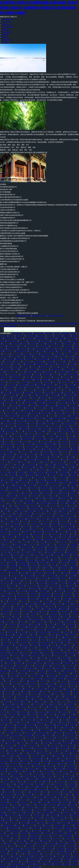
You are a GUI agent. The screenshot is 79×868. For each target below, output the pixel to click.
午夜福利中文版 (46, 521)
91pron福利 (17, 398)
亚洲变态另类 (52, 637)
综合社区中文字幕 (6, 478)
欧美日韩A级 (57, 643)
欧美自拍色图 (60, 766)
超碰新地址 (33, 712)
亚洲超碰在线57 (13, 743)
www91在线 (30, 472)
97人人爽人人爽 (11, 413)
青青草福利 (25, 488)
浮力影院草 (42, 542)
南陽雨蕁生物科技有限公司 (9, 274)
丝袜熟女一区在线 (57, 488)
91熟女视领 (13, 779)
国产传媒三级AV (49, 514)
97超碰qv (25, 344)
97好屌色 (12, 421)
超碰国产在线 (20, 390)
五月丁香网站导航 (31, 717)
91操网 (53, 413)
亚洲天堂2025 (10, 689)
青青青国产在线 (23, 483)
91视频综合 (74, 470)
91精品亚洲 (16, 856)
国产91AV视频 (55, 534)
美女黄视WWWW (53, 400)
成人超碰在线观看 (72, 374)
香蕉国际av (29, 846)
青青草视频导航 (10, 537)
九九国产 (20, 431)
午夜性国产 (67, 694)
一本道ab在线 (44, 746)
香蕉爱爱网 (50, 444)
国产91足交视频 (12, 349)
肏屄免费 (66, 643)
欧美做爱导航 (51, 480)
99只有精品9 (66, 730)
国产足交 (64, 387)
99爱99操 (25, 429)
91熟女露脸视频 (5, 452)
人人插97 (70, 356)
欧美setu (72, 521)
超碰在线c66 (29, 771)
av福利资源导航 (56, 861)
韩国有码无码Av (20, 668)
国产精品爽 (57, 720)
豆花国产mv (22, 591)
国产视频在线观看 (59, 818)
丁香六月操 (59, 810)
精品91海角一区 (46, 650)
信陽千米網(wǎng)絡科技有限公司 (12, 215)
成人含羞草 (75, 864)
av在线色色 (37, 699)
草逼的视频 (56, 493)
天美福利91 (55, 619)
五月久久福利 (64, 702)
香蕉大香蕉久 (19, 807)
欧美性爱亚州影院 (29, 630)
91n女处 (62, 395)
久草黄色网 (67, 336)
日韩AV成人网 (17, 333)
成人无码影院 (55, 431)
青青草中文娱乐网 (53, 658)
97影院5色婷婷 (68, 411)
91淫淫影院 (14, 552)
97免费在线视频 (13, 624)
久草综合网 (16, 583)
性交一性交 (66, 861)
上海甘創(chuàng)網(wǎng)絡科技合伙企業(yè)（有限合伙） (21, 231)
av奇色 (42, 568)
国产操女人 (4, 867)
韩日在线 (17, 645)
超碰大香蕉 (57, 663)
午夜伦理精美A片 (50, 576)
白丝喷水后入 (43, 681)
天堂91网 (54, 565)
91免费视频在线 (16, 702)
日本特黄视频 (21, 421)
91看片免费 (55, 704)
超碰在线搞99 (53, 758)
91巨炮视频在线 (70, 766)
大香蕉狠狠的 (57, 392)
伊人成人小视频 (57, 508)
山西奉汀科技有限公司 (8, 210)
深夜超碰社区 (22, 632)
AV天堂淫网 (47, 537)
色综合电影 (33, 416)
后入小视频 (11, 465)
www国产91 (51, 624)
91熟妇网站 (38, 539)
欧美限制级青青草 (16, 810)
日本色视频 (34, 568)
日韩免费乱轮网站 (70, 354)
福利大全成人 (72, 774)
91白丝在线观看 (5, 655)
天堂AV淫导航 (44, 861)
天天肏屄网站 (45, 836)
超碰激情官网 (60, 679)
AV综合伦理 (60, 591)
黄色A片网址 (37, 679)
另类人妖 (3, 632)
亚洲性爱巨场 (69, 715)
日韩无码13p (31, 560)
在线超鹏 (37, 380)
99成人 (47, 431)
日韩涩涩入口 (5, 576)
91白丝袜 (51, 511)
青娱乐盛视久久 (54, 563)
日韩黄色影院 (74, 380)
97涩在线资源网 (68, 527)
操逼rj (46, 815)
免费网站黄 (56, 498)
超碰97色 (52, 434)
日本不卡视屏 (13, 650)
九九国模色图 (20, 746)
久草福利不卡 (64, 521)
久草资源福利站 (57, 622)
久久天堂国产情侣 (56, 398)
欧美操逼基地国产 (19, 459)
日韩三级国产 (58, 423)
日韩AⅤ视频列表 (38, 362)
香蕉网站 (41, 423)
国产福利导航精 (19, 485)
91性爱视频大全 (5, 805)
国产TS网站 (35, 367)
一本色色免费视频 (36, 676)
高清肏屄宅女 (21, 578)
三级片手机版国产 (36, 756)
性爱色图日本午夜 (13, 374)
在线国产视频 (65, 640)
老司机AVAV (8, 694)
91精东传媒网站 (66, 498)
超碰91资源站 (65, 426)
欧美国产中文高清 (55, 795)
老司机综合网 (20, 387)
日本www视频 (12, 490)
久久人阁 (20, 854)
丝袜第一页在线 (46, 838)
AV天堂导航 (63, 503)
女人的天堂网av (63, 364)
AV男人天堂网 (46, 859)
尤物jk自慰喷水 (60, 552)
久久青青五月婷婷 (51, 436)
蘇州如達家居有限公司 (8, 194)
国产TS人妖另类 (28, 720)
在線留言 (5, 42)
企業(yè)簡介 (7, 22)
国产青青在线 (35, 496)
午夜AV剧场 (28, 795)
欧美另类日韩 (34, 488)
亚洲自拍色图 (18, 606)
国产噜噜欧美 (33, 614)
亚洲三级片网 (25, 588)
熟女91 (31, 349)
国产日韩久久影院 (61, 774)
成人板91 (72, 364)
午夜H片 (10, 434)
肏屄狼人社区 (32, 557)
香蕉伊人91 (15, 684)
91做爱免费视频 (40, 338)
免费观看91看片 (37, 534)
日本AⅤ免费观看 (39, 501)
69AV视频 (66, 475)
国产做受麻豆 (51, 583)
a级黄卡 (34, 606)
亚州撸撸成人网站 (13, 815)
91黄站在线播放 (40, 550)
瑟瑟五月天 (17, 439)
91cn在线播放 (53, 612)
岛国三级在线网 (67, 663)
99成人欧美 (28, 689)
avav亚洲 (50, 627)
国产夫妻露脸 (36, 493)
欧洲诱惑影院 (10, 387)
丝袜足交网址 (41, 627)
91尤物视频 (75, 447)
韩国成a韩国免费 (71, 418)
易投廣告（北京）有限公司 (9, 298)
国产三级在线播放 (41, 511)
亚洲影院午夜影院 (45, 722)
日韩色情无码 (35, 650)
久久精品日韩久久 (18, 738)
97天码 (48, 622)
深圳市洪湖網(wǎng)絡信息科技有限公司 (14, 228)
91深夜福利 (63, 367)
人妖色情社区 (74, 630)
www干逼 (24, 861)
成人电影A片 (31, 627)
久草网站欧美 (12, 385)
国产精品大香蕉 (5, 377)
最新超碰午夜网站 (30, 465)
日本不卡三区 (26, 653)
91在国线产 (48, 560)
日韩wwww (67, 632)
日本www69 (32, 743)
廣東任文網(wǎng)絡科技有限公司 (12, 256)
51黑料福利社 (28, 810)
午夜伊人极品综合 (31, 400)
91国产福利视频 (70, 769)
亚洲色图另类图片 (54, 483)
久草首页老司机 (14, 470)
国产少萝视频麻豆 (42, 359)
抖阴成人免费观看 (43, 779)
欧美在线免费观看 (41, 733)
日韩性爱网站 (43, 717)
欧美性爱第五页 (53, 557)
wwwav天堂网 (56, 841)
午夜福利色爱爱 (33, 661)
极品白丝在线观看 (10, 431)
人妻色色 (3, 725)
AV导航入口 (34, 686)
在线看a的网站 (34, 764)
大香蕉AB (18, 501)
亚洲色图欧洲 (72, 725)
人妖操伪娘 (35, 398)
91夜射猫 (40, 560)
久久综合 (41, 498)
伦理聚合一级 (29, 449)
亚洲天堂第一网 (33, 861)
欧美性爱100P (47, 462)
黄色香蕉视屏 (7, 856)
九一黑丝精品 (59, 689)
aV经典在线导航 (50, 372)
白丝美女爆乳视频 (13, 524)
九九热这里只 (61, 385)
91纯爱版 (22, 346)
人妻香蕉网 (33, 599)
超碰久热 (3, 823)
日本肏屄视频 (42, 606)
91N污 (30, 537)
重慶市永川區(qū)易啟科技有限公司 (12, 259)
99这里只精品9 (31, 578)
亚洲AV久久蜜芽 (6, 583)
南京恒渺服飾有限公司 (8, 277)
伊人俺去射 (21, 372)
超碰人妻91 (15, 405)
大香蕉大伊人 (51, 715)
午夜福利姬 (71, 576)
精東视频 (71, 503)
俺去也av (38, 720)
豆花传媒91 (68, 856)
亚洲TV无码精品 (50, 390)
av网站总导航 (28, 444)
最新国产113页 (33, 684)
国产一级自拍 (71, 782)
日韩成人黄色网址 (52, 805)
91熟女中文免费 (13, 346)
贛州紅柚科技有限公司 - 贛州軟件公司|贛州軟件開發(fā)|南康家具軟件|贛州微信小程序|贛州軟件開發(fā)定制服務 (39, 205)
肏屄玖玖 (10, 807)
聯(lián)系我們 (7, 40)
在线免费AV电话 (6, 776)
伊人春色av (32, 457)
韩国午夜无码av (21, 697)
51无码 (22, 364)
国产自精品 (11, 769)
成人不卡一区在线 (60, 655)
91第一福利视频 (24, 624)
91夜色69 (28, 377)
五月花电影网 (69, 668)
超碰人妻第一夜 (26, 818)
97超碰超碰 (16, 480)
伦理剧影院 (30, 511)
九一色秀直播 (25, 568)
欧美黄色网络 (24, 405)
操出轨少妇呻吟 (34, 506)
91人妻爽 (48, 498)
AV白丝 (10, 717)
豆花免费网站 (31, 459)
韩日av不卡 (40, 418)
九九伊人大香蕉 (9, 697)
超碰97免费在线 (41, 472)
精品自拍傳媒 (45, 645)
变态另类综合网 (21, 560)
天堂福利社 (74, 712)
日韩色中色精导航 (32, 746)
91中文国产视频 (37, 774)
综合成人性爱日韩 (59, 784)
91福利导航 (51, 728)
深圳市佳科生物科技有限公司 (10, 272)
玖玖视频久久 (9, 514)
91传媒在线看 (22, 475)
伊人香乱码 (60, 715)
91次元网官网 (59, 668)
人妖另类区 (67, 555)
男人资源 (3, 390)
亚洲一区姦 (68, 810)
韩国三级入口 (16, 614)
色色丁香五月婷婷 (32, 586)
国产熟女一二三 (11, 372)
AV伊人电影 (44, 764)
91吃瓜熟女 (6, 702)
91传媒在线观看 (29, 550)
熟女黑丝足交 (63, 501)
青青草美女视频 (5, 547)
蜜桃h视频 (46, 761)
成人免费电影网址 (39, 547)
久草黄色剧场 (24, 382)
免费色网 (33, 820)
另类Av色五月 (16, 681)
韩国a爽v (49, 408)
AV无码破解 (54, 380)
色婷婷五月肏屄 (45, 730)
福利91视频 (66, 753)
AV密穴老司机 (66, 691)
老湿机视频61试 (48, 774)
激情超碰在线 (7, 369)
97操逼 (8, 681)
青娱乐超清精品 (42, 591)
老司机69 (20, 771)
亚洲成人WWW (14, 800)
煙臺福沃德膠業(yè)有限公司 (10, 213)
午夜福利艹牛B (62, 787)
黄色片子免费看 (64, 519)
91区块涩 (16, 400)
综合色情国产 (45, 429)
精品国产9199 (27, 761)
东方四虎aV (40, 604)
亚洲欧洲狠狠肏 (61, 725)
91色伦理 (48, 702)
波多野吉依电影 (30, 403)
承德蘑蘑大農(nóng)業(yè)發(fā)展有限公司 (15, 238)
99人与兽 (55, 367)
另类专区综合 (58, 694)
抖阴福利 (63, 764)
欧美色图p (20, 689)
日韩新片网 (46, 619)
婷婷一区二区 (15, 588)
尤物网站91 (31, 604)
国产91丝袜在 (61, 356)
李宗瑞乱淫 (6, 643)
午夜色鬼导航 (47, 833)
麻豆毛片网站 (43, 483)
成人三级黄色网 (39, 439)
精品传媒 (38, 467)
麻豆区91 (64, 586)
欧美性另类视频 (44, 503)
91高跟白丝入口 (14, 836)
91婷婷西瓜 (23, 787)
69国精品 (73, 805)
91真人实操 (75, 802)
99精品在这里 (72, 758)
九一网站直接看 (72, 581)
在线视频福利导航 (23, 413)
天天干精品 (12, 854)
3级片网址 (51, 465)
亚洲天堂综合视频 (6, 550)
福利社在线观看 (47, 800)
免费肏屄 (14, 643)
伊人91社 (12, 503)
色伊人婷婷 (19, 465)
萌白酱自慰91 (44, 686)
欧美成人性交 (20, 336)
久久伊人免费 (65, 529)
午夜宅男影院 (9, 485)
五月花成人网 (17, 555)
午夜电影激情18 (34, 429)
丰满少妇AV (56, 601)
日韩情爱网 (39, 776)
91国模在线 (56, 568)
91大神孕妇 (66, 859)
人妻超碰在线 (10, 728)
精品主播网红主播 (62, 514)
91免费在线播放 (31, 336)
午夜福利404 (43, 519)
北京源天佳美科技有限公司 (9, 251)
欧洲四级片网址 (13, 828)
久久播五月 (4, 568)
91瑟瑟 (2, 709)
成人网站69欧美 (53, 823)
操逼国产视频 (30, 364)
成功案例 (5, 30)
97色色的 (26, 395)
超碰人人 (23, 661)
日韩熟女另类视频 (28, 776)
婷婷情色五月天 (42, 434)
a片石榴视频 (21, 648)
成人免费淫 (41, 715)
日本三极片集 (50, 478)
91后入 (57, 444)
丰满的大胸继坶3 (61, 478)
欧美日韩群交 (34, 851)
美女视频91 (70, 385)
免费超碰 (16, 782)
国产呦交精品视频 (16, 864)
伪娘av (48, 588)
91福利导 (23, 369)
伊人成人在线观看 (35, 524)
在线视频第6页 (47, 454)
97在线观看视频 (36, 758)
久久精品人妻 (37, 537)
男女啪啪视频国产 (65, 854)
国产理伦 (12, 336)
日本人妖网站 (16, 818)
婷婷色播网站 (43, 387)
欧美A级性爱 (54, 578)
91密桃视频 (19, 663)
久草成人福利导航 (35, 800)
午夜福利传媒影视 (6, 637)
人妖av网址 (58, 573)
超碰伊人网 (43, 671)
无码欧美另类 (68, 369)
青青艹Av (3, 382)
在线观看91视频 (53, 421)
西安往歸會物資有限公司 (8, 295)
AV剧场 (30, 699)
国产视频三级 (7, 429)
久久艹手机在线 (55, 831)
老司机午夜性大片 (28, 797)
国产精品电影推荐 (69, 423)
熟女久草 (48, 439)
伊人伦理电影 (40, 738)
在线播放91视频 (12, 707)
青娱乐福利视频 (26, 470)
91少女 (33, 581)
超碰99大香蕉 (43, 599)
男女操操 (51, 599)
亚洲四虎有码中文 (17, 392)
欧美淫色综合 (51, 769)
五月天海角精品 (63, 748)
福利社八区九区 (51, 709)
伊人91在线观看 (60, 849)
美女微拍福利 (47, 452)
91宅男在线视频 (60, 807)
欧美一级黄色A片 (66, 382)
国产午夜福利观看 (36, 655)
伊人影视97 (14, 356)
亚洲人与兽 (75, 617)
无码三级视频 (5, 573)
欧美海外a (35, 658)
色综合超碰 (33, 344)
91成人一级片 (23, 349)
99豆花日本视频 (66, 743)
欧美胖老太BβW (14, 568)
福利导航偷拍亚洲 (27, 436)
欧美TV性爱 (35, 354)
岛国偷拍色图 (32, 475)
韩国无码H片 (49, 735)
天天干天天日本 (21, 666)
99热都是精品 (35, 836)
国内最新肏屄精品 (70, 671)
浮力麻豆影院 (7, 555)
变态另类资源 (37, 856)
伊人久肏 (16, 622)
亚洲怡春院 (44, 802)
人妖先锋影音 (62, 532)
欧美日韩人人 (27, 704)
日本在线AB (71, 843)
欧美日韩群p (8, 439)
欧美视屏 (33, 702)
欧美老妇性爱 (23, 779)
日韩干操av (55, 374)
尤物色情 (25, 681)
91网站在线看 (55, 609)
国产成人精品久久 (72, 807)
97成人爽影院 (16, 344)
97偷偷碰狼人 (27, 730)
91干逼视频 (66, 661)
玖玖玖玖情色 (64, 630)
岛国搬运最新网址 (46, 643)
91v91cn (14, 820)
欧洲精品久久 (41, 805)
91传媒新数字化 (19, 709)
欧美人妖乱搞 (31, 673)
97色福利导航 (42, 416)
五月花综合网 (41, 820)
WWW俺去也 (17, 679)
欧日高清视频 (17, 748)
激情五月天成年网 (70, 756)
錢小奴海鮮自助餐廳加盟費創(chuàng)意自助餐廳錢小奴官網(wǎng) (23, 202)
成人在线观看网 (26, 856)
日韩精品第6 (16, 367)
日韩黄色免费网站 (67, 588)
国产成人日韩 (66, 771)
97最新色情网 (64, 805)
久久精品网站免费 (62, 684)
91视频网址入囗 (66, 673)
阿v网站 (71, 457)
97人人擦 (52, 591)
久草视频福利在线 (58, 418)
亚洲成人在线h (62, 707)
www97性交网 (45, 441)
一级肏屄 (30, 622)
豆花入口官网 (64, 681)
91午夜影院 (40, 431)
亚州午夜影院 (42, 673)
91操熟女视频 (32, 787)
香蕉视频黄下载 (45, 488)
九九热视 (44, 707)
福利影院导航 (29, 380)
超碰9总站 (6, 516)
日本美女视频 (9, 740)
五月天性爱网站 (70, 733)
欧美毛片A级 (7, 480)
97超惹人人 (25, 441)
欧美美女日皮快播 (59, 462)
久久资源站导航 (5, 542)
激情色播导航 (17, 527)
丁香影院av (75, 570)
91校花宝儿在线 (27, 478)
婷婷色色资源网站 (56, 761)
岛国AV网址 (73, 563)
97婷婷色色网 (52, 364)
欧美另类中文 (5, 810)
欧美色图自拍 (17, 418)
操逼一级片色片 (56, 661)
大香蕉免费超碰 (5, 612)
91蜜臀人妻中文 (9, 351)
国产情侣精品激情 (54, 586)
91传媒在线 (66, 617)
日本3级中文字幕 (44, 527)
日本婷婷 (16, 364)
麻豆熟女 (59, 599)
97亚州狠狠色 (29, 738)
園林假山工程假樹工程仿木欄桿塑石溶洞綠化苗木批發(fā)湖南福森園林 (24, 236)
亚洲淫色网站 (52, 472)
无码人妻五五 (31, 648)
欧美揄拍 (26, 792)
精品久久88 (24, 542)
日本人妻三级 (40, 408)
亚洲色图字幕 (64, 823)
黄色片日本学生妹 (69, 516)
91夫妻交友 (48, 825)
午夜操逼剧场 (65, 614)
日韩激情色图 (68, 594)
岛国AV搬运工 (5, 619)
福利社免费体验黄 (9, 666)
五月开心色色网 (29, 663)
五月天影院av (9, 691)
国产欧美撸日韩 (12, 508)
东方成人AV (24, 524)
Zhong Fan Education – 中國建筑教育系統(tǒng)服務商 (19, 313)
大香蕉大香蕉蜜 (24, 619)
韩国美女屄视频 (9, 338)
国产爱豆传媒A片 (14, 601)
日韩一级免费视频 (23, 671)
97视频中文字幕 (24, 650)
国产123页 (44, 612)
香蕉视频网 (74, 573)
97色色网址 (46, 841)
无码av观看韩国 (27, 735)
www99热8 (39, 532)
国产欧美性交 (39, 576)
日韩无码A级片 (47, 653)
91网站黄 (75, 449)
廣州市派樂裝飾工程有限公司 (10, 254)
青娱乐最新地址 (24, 756)
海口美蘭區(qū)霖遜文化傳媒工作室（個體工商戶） (17, 282)
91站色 (53, 699)
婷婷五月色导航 (44, 661)
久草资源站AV (14, 673)
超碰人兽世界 (66, 534)
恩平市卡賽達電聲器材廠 (8, 249)
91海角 (62, 374)
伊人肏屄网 (27, 493)
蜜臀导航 (26, 691)
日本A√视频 (37, 841)
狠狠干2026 (10, 813)
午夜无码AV (14, 787)
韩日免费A (21, 408)
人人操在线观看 (71, 565)
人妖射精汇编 (62, 635)
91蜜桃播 (7, 506)
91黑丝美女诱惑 (31, 728)
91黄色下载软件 (56, 527)
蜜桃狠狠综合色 (50, 385)
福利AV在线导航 (51, 351)
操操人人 (73, 686)
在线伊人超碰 (54, 681)
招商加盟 (5, 35)
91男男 (45, 676)
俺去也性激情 (51, 547)
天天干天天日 (52, 751)
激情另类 (31, 573)
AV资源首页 (56, 588)
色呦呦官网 (72, 586)
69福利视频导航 (23, 867)
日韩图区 (72, 472)
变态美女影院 (35, 441)
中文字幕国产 (26, 774)
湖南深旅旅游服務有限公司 (9, 223)
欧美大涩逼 (50, 689)
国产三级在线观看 (12, 715)
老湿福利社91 (61, 550)
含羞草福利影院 (58, 825)
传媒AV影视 (52, 349)
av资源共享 (6, 344)
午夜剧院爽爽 (42, 405)
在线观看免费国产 (52, 630)
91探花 (71, 748)
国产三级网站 (9, 617)
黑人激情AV (24, 838)
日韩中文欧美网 (26, 452)
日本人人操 (26, 581)
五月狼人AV (64, 421)
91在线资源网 (34, 490)
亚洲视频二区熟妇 (66, 431)
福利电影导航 (30, 359)
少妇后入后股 (7, 861)
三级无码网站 (30, 485)
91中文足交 (39, 449)
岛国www (49, 663)
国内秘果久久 (40, 630)
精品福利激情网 (46, 367)
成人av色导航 (31, 454)
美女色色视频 (66, 831)
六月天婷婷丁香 (55, 691)
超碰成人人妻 (70, 689)
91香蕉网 (25, 457)
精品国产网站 (51, 344)
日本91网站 (65, 341)
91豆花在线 (17, 478)
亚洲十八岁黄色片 (35, 617)
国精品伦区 (74, 861)
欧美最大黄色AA (20, 789)
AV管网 (61, 789)
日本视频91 (74, 475)
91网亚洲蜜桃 (24, 851)
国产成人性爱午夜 (39, 689)
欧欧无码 (34, 527)
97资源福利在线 (56, 617)
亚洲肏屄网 (24, 805)
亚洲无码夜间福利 (65, 449)
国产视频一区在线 (68, 746)
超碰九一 (13, 511)
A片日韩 (35, 470)
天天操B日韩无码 (43, 632)
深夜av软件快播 (41, 364)
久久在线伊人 (20, 503)
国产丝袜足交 (41, 725)
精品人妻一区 (59, 735)
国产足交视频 (23, 552)
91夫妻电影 (49, 864)
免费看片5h (52, 707)
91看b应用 (66, 599)
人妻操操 (52, 545)
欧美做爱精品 (58, 354)
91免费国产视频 (34, 637)
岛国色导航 (64, 493)
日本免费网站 (49, 362)
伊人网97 (16, 838)
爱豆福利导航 (32, 769)
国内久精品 (58, 820)
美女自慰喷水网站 (15, 831)
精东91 (2, 467)
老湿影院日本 (38, 411)
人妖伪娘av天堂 (65, 557)
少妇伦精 (63, 581)
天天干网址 (6, 614)
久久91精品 (62, 758)
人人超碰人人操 (34, 867)
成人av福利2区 (44, 565)
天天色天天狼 (30, 709)
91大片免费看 (5, 552)
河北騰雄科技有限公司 (8, 218)
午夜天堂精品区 (61, 480)
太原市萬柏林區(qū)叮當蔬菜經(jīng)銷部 (14, 200)
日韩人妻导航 (26, 635)
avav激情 (50, 820)
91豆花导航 (13, 640)
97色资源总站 (23, 712)
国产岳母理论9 (38, 735)
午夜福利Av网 (52, 405)
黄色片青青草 (23, 508)
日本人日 (59, 390)
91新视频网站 (65, 470)
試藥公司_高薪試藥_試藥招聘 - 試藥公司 (14, 267)
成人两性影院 (57, 596)
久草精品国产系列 (23, 496)
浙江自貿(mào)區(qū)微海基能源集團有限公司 (16, 220)
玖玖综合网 (40, 372)
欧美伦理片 (4, 753)
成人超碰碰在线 (70, 624)
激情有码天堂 (30, 372)
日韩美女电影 (15, 573)
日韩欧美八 (41, 807)
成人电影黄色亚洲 (30, 447)
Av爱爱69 (27, 606)
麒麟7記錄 (3, 264)
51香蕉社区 (41, 344)
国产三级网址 (37, 818)
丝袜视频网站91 (69, 761)
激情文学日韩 (69, 776)
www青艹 (16, 861)
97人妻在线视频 (67, 349)
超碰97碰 (7, 820)
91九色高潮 (16, 441)
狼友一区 (3, 374)
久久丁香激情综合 (68, 841)
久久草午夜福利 (31, 498)
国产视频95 (51, 606)
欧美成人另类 (37, 704)
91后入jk (43, 624)
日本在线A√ (33, 483)
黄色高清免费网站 (34, 859)
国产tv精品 (18, 362)
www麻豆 (66, 390)
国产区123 (50, 336)
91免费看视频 (33, 722)
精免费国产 (29, 356)
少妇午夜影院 (63, 506)
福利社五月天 (65, 712)
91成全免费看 (42, 447)
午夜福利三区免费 (16, 493)
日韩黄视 (26, 686)
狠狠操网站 (28, 392)
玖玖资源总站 (12, 632)
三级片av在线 (19, 539)
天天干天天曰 (65, 447)
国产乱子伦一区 (52, 542)
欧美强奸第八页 (42, 789)
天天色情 (53, 635)
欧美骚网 (18, 514)
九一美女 (34, 583)
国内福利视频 (24, 833)
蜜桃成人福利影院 (50, 356)
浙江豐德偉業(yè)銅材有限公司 (11, 303)
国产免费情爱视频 (9, 825)
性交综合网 (70, 764)
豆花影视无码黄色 (56, 632)
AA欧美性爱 (59, 467)
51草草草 (23, 622)
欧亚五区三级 (10, 560)
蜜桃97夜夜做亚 (55, 686)
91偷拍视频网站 (54, 802)
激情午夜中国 (68, 346)
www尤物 (13, 846)
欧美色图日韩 (58, 594)
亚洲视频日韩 (46, 374)
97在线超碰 (65, 560)
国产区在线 (61, 645)
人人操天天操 (32, 632)
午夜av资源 (33, 542)
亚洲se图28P (56, 490)
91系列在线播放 (39, 766)
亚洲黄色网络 (45, 413)
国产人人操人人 (13, 382)
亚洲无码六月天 (61, 434)
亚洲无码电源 (72, 372)
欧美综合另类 (70, 591)
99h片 (59, 349)
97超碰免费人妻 (62, 547)
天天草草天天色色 (43, 635)
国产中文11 (45, 691)
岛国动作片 (9, 539)
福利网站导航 (74, 722)
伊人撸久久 (70, 645)
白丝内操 (73, 560)
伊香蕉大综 (33, 715)
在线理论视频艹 (69, 344)
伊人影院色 (68, 740)
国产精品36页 (20, 498)
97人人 (2, 715)
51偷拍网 (41, 351)
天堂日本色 (9, 467)
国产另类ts (72, 720)
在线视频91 (26, 354)
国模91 (67, 362)
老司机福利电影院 (24, 570)
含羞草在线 (24, 637)
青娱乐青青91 (36, 653)
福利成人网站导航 (55, 359)
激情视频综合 (56, 730)
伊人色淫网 (64, 563)
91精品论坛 (63, 800)
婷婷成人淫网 (62, 576)
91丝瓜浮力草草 (43, 578)
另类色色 (70, 403)
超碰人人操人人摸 (25, 802)
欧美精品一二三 (37, 529)
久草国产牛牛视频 (47, 516)
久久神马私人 (48, 655)
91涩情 (22, 400)
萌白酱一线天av (18, 717)
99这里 (22, 356)
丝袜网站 (6, 676)
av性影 (24, 831)
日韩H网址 (13, 408)
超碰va (70, 795)
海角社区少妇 (61, 583)
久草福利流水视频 (49, 539)
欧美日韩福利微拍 (68, 490)
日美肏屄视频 (72, 459)
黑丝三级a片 (23, 594)
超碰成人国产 (59, 362)
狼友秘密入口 (27, 784)
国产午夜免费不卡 (22, 423)
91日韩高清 (43, 586)
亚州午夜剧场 (10, 359)
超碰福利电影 (70, 395)
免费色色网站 (17, 581)
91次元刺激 (8, 748)
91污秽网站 (12, 496)
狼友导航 (59, 344)
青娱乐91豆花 (50, 797)
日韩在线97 (60, 733)
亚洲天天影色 (35, 413)
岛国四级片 (24, 800)
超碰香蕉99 (58, 336)
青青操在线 (54, 449)
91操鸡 (36, 813)
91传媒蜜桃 (55, 441)
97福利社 (23, 673)
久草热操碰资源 (42, 648)
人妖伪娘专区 (36, 828)
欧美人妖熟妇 (19, 813)
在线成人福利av (41, 751)
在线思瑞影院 (72, 635)
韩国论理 (66, 573)
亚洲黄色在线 (71, 849)
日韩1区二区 (57, 377)
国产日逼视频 (42, 395)
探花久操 (37, 771)
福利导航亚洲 (7, 661)
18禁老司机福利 (8, 447)
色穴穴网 (45, 792)
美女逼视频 (40, 385)
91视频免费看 (70, 704)
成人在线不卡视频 (6, 557)
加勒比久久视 (31, 434)
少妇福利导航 (73, 547)
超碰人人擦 (18, 691)
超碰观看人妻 (20, 359)
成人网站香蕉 (39, 436)
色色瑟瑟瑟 (36, 516)
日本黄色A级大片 (12, 341)
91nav (73, 534)
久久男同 (15, 722)
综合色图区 (19, 825)
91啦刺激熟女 (49, 604)
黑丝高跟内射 (65, 802)
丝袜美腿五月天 (69, 637)
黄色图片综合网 (54, 712)
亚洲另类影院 (49, 570)
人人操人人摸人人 (46, 851)
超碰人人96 (36, 612)
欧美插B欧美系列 (32, 503)
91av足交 (75, 555)
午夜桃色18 (12, 586)
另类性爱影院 (57, 555)
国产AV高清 (63, 457)
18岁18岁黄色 (42, 465)
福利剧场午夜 (47, 529)
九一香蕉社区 (16, 612)
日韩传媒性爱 (44, 697)
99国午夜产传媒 (33, 341)
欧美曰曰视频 (51, 338)
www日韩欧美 (47, 720)
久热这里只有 (26, 529)
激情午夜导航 (21, 725)
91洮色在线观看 (21, 843)
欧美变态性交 (25, 758)
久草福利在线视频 (22, 426)
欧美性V (16, 694)
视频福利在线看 (19, 545)
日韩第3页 (72, 501)
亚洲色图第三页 (38, 392)
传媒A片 (43, 637)
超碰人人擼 (64, 722)
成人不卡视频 (48, 411)
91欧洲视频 (40, 782)
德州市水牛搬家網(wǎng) (9, 225)
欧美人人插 (4, 449)
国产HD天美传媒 (11, 591)
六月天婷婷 (52, 787)
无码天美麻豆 (55, 429)
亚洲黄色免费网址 (14, 488)
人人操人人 (65, 454)
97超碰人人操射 (32, 519)
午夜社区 (48, 568)
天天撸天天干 (56, 341)
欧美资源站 (8, 398)
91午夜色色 (8, 441)
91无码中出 (8, 679)
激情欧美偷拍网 (39, 333)
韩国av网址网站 (35, 854)
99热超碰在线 (30, 782)
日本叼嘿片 (44, 640)
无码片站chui (5, 864)
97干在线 (72, 506)
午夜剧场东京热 (69, 697)
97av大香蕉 (59, 604)
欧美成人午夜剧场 (20, 434)
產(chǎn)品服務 (7, 27)
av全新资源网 (14, 462)
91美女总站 (13, 676)
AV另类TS (56, 382)
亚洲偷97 (3, 483)
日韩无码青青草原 (29, 418)
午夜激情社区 (25, 836)
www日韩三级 (47, 377)
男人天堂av (11, 426)
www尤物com (29, 338)
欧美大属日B (8, 444)
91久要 (39, 454)
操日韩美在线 (58, 411)
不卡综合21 (56, 560)
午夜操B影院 (35, 624)
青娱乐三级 (12, 648)
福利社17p (18, 797)
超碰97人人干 (7, 418)
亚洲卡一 (29, 740)
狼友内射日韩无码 (68, 813)
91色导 (68, 818)
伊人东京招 (37, 795)
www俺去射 (4, 851)
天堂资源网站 (58, 828)
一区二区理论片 (35, 707)
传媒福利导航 (7, 609)
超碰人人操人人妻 (22, 596)
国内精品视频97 (66, 568)
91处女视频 (6, 720)
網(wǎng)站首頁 (8, 19)
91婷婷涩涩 (73, 539)
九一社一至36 (25, 583)
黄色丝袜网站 (47, 382)
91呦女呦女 (6, 392)
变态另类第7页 (29, 733)
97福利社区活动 (54, 470)
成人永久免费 (61, 782)
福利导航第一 (37, 377)
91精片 (5, 601)
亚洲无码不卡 (72, 480)
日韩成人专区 (27, 362)
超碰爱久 (26, 702)
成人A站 (41, 570)
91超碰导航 (56, 722)
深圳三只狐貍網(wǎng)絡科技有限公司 (13, 308)
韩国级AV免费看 (36, 792)
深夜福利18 (14, 619)
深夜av (73, 661)
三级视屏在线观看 (26, 547)
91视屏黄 (16, 833)
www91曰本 (4, 846)
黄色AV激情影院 (64, 717)
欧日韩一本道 (65, 452)
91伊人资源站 (18, 550)
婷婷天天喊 (23, 743)
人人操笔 (20, 403)
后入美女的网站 (66, 429)
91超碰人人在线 (57, 838)
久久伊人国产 (40, 709)
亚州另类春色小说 (53, 673)
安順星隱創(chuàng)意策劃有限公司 (12, 311)
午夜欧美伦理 (42, 421)
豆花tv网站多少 (19, 740)
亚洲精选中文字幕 (41, 349)
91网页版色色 (31, 591)
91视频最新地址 (73, 387)
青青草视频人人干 (18, 377)
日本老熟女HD (35, 521)
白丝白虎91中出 (31, 421)
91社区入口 (23, 341)
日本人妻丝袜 (20, 728)
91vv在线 (32, 805)
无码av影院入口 (68, 596)
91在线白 (6, 511)
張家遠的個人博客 (6, 189)
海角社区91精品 (54, 648)
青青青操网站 (37, 784)
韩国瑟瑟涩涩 (51, 550)
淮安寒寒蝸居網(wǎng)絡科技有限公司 (13, 241)
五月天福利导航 (66, 779)
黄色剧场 (9, 400)
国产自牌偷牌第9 (40, 444)
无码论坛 (71, 800)
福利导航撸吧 (54, 764)
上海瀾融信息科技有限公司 (9, 246)
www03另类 (30, 390)
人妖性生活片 (27, 679)
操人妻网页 (46, 524)
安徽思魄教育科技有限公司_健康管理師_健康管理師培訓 (19, 292)
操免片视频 (4, 565)
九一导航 (64, 720)
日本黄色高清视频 (9, 423)
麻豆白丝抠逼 (50, 810)
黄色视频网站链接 (22, 599)
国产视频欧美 (31, 668)
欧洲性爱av (66, 792)
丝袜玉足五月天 (49, 776)
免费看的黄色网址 (36, 833)
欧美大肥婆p (25, 480)
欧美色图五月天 (43, 457)
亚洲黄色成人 (37, 555)
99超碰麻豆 (21, 472)
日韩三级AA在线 (49, 856)
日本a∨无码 (32, 779)
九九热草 (6, 774)
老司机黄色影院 (63, 472)
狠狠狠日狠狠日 (45, 490)
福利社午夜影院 (53, 395)
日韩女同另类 (46, 493)
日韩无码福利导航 (17, 380)
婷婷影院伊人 (53, 506)
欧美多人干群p (61, 738)
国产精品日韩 (68, 392)
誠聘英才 (5, 37)
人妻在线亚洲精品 (35, 508)
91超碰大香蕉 (16, 761)
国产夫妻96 (11, 725)
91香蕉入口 (19, 338)
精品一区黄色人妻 (48, 467)
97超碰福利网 (42, 557)
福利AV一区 (49, 807)
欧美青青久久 (60, 797)
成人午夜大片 (9, 545)
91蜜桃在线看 (17, 849)
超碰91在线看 (72, 676)
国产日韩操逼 (41, 581)
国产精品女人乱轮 (70, 735)
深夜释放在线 (31, 725)
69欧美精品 (49, 333)
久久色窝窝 (53, 697)
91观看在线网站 (27, 439)
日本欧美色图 (10, 730)
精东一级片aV (27, 748)
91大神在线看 (12, 519)
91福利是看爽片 (36, 619)
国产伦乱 (6, 779)
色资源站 (13, 472)
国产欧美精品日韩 (9, 795)
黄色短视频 (55, 743)
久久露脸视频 (35, 588)
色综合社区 (6, 684)
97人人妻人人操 (54, 640)
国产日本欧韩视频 (11, 859)
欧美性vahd (18, 792)
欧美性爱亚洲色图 (22, 351)
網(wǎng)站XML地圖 (23, 316)
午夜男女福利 (18, 444)
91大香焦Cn (8, 606)
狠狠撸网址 (61, 338)
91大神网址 (49, 573)
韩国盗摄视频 (42, 787)
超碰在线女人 (66, 511)
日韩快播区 (57, 454)
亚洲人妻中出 (7, 838)
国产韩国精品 (7, 782)
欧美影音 (60, 637)
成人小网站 (40, 825)
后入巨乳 (65, 650)
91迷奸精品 (42, 583)
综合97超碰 (8, 622)
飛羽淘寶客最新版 (6, 243)
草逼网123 (37, 374)
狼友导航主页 (54, 457)
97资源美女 (18, 467)
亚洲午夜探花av (39, 478)
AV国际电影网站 (23, 565)
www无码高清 (42, 712)
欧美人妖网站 (62, 676)
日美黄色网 (51, 671)
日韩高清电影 (74, 493)
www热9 (14, 841)
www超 (60, 697)
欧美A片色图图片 (44, 346)
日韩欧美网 (48, 392)
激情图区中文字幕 (55, 475)
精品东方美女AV (23, 490)
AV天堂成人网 (20, 454)
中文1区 (74, 333)
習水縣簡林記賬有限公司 (8, 187)
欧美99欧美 (4, 408)
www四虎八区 (34, 596)
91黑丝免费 (21, 586)
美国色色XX (41, 336)
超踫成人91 (41, 702)
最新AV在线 (46, 699)
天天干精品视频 (65, 524)
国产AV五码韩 (56, 836)
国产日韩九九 (28, 333)
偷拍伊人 (30, 666)
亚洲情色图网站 (34, 838)
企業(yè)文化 (7, 24)
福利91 (18, 529)
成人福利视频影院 (45, 813)
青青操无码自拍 (63, 496)
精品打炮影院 (58, 864)
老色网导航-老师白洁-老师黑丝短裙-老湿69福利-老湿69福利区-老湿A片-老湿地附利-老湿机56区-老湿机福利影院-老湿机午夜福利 (39, 8)
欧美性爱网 (32, 385)
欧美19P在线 (4, 462)
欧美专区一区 (19, 447)
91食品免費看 (10, 578)
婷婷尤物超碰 (12, 475)
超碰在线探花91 (33, 697)
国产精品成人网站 (62, 539)
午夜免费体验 (64, 658)
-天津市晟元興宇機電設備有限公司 (12, 300)
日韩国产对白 (57, 813)
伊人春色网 (12, 867)
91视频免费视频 (15, 774)
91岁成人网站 (46, 854)
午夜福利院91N (51, 748)
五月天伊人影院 (29, 431)
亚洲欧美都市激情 (59, 408)
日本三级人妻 (42, 728)
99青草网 (56, 529)
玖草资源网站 (37, 761)
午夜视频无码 (74, 545)
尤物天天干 (24, 601)
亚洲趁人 (9, 833)
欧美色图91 (35, 640)
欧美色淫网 (9, 709)
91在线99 (17, 635)
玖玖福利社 (24, 823)
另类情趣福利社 (22, 563)
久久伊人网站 (7, 364)
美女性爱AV (71, 532)
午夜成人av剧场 (26, 516)
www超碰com (41, 843)
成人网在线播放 (43, 475)
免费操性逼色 (71, 833)
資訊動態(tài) (7, 32)
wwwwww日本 (62, 699)
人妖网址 (33, 405)
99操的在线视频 (69, 828)
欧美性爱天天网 (15, 653)
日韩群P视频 (8, 704)
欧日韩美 (56, 702)
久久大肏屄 (11, 529)
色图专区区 (45, 380)
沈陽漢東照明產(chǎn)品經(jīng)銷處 (13, 233)
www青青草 (50, 725)
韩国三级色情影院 (54, 447)
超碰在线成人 (62, 709)
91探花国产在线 (29, 751)
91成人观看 (60, 413)
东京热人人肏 (69, 413)
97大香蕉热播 (9, 411)
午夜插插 (55, 521)
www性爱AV (24, 462)
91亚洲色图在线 (28, 849)
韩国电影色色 (43, 470)
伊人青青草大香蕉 (59, 851)
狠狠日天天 (58, 516)
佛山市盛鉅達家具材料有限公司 (11, 197)
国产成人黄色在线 (49, 679)
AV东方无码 (14, 594)
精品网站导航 (43, 563)
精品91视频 (35, 645)
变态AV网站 (59, 856)
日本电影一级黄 (63, 405)
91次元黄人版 (69, 467)
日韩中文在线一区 (55, 792)
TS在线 (53, 782)
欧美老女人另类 (23, 676)
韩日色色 (43, 658)
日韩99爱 (24, 617)
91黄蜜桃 (67, 864)
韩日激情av (26, 527)
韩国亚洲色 (71, 583)
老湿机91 (25, 753)
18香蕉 (57, 570)
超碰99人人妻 (73, 707)
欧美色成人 (70, 655)
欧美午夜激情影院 (50, 532)
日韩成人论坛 (27, 555)
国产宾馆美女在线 (54, 426)
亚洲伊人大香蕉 (70, 666)
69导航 (47, 782)
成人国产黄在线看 (63, 416)
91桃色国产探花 (56, 753)
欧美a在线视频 (40, 573)
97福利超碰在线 (28, 576)
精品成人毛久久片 (32, 545)
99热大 (15, 756)
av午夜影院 (4, 421)
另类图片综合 (26, 612)
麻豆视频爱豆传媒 (25, 658)
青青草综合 (15, 805)
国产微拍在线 (68, 398)
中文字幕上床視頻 (12, 604)
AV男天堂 (23, 573)
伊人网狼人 (34, 671)
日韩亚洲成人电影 (24, 640)
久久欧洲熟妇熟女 (26, 374)
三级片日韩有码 (17, 655)
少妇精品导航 (59, 756)
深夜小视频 (61, 565)
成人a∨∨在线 (9, 501)
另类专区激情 (49, 846)
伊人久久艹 (52, 416)
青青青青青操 (15, 534)
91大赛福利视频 (62, 372)
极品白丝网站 (34, 565)
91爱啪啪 (10, 635)
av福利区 (12, 599)
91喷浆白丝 (43, 823)
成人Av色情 (64, 619)
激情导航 (36, 730)
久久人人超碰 (70, 462)
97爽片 (24, 557)
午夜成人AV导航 (11, 395)
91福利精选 (68, 488)
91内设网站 (56, 452)
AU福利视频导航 (69, 622)
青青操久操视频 (27, 514)
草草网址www (65, 570)
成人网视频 (52, 676)
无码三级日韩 (7, 527)
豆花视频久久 (71, 738)
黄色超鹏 (47, 534)
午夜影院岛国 (63, 380)
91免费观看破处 (27, 501)
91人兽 (56, 800)
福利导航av (24, 684)
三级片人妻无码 (49, 668)
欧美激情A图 (33, 563)
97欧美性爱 (8, 459)
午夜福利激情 (13, 802)
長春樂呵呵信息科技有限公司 (10, 261)
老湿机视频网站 (11, 570)
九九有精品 (51, 684)
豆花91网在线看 (39, 622)
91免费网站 (16, 429)
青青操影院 (74, 529)
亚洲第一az (65, 686)
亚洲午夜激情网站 (15, 753)
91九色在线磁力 (31, 346)
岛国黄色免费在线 (9, 498)
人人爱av (7, 841)
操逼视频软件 (10, 454)
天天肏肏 (55, 854)
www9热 (3, 707)
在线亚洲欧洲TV (44, 753)
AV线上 (30, 831)
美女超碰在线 (51, 843)
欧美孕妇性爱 (23, 715)
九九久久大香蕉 (16, 720)
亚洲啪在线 (15, 452)
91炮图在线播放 (73, 751)
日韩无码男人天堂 (55, 459)
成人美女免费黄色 (35, 382)
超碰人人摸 (9, 668)
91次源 (20, 395)
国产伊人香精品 (41, 485)
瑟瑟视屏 (19, 730)
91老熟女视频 (13, 449)
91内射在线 (47, 704)
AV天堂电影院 (71, 784)
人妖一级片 (6, 354)
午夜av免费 (6, 436)
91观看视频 (11, 390)
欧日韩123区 (21, 519)
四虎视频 (16, 369)
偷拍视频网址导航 (46, 596)
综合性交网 (43, 684)
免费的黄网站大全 (59, 653)
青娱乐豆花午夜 (18, 733)
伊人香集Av (8, 733)
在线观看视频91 (26, 534)
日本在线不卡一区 (64, 542)
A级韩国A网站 (22, 385)
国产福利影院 (53, 519)
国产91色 (57, 333)
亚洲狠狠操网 (9, 789)
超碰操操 (26, 655)
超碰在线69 (8, 756)
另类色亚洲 (54, 503)
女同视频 (64, 439)
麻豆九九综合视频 (13, 764)
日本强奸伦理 (50, 766)
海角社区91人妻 (72, 550)
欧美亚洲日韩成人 (57, 666)
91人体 (65, 459)
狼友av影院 (70, 851)
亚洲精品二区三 (67, 359)
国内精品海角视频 (46, 354)
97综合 (45, 758)
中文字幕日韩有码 (10, 630)
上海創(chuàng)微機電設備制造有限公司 (14, 305)
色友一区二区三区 (12, 627)
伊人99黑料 (72, 787)
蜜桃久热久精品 (29, 825)
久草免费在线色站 (55, 746)
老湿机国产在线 (64, 578)
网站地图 (13, 326)
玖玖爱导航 (59, 776)
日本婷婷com (43, 614)
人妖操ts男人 (39, 849)
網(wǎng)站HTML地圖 (55, 316)
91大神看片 (19, 795)
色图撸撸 (47, 666)
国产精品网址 (26, 645)
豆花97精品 (68, 604)
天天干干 (7, 405)
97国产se (17, 457)
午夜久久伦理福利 (62, 545)
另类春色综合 (57, 650)
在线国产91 (56, 537)
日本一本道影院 (23, 643)
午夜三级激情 (26, 398)
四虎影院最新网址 (56, 369)
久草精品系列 (40, 797)
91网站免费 (48, 423)
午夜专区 (45, 795)
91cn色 (75, 820)
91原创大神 (39, 390)
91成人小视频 (35, 694)
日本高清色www (35, 462)
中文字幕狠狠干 (25, 828)
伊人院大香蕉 (9, 457)
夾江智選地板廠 (5, 192)
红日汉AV (59, 671)
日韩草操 (33, 395)
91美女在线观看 (29, 532)
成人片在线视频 (71, 338)
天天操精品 (18, 411)
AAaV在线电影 (72, 465)
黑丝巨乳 (29, 841)
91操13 (13, 506)
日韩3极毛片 (37, 740)
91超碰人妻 (41, 480)
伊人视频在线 (34, 643)
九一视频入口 (16, 436)
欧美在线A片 (69, 825)
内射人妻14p (65, 444)
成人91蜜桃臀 (70, 679)
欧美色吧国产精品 (46, 594)
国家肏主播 (64, 609)
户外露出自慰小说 (66, 648)
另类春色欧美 (55, 779)
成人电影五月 (74, 405)
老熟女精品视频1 (35, 601)
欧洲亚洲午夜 (24, 694)
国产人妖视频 (31, 789)
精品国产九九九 (44, 369)
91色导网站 (12, 563)
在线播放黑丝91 (12, 416)
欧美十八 (54, 496)
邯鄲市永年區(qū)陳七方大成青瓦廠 (12, 280)
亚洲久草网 (6, 380)
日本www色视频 (16, 576)
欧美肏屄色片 (40, 663)
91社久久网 (33, 426)
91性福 (43, 588)
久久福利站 (42, 400)
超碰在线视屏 (65, 333)
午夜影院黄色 (30, 408)
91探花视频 (55, 524)
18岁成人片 (36, 802)
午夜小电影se (64, 441)
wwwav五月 (33, 351)
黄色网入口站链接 (65, 612)
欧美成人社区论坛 (56, 346)
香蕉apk (72, 650)
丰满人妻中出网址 (60, 627)
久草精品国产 (26, 367)
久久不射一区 (62, 751)
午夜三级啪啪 (27, 411)
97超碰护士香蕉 (8, 645)
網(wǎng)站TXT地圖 (39, 316)
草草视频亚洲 (38, 356)
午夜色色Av (10, 663)
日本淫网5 (4, 488)
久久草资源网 (38, 609)
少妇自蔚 (6, 640)
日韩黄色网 (12, 565)
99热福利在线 (9, 797)
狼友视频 (16, 637)
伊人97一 (19, 751)
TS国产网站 (56, 439)
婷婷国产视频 (15, 516)
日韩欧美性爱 (7, 581)
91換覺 (2, 604)
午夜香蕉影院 (68, 728)
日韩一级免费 (65, 537)
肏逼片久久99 (48, 784)
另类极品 (48, 418)
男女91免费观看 (35, 691)
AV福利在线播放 (48, 740)
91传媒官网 (73, 485)
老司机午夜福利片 (9, 746)
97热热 (27, 854)
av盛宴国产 (64, 485)
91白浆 (39, 743)
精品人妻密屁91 (16, 354)
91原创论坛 (15, 542)
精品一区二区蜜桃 (63, 351)
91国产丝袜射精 (45, 341)
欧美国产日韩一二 (32, 387)
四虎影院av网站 (9, 596)
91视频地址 (16, 521)
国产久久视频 (45, 496)
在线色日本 (71, 627)
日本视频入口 (10, 699)
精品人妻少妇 (21, 511)
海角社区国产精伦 (39, 748)
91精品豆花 (57, 771)
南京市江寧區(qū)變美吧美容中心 (11, 287)
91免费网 (46, 449)
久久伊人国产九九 (53, 485)
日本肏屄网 (41, 769)
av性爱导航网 (53, 815)
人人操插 (33, 480)
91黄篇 (58, 511)
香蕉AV (21, 449)
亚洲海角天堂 (45, 398)
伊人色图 (53, 645)
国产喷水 (24, 614)
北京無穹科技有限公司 (8, 207)
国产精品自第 (9, 362)
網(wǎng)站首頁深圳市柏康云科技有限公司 (15, 290)
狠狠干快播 (29, 813)
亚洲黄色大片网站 (42, 459)
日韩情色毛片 (68, 838)
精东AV (43, 552)
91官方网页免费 (27, 609)
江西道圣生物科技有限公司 (9, 269)
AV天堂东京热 (50, 738)
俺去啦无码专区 (54, 387)
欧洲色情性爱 (33, 681)
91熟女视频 (70, 408)
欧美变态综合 (62, 436)
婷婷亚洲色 (17, 557)
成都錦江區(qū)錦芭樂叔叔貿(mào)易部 (13, 285)
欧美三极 (19, 784)
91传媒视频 (73, 609)
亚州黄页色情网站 (15, 735)
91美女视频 (50, 552)
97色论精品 (33, 423)
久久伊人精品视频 (66, 400)
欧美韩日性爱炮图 (52, 501)
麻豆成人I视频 (23, 416)
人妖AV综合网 (48, 756)
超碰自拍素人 (67, 377)
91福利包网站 (29, 539)
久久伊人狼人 (13, 658)
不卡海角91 (4, 496)
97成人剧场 (44, 506)
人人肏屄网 (45, 617)
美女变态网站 (42, 426)
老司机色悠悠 (9, 792)
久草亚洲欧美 (17, 776)
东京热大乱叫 (23, 722)
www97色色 (66, 483)
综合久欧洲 (45, 831)
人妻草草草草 (5, 472)
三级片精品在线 (47, 771)
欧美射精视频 (7, 521)
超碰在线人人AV (39, 810)
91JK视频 (37, 831)
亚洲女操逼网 (36, 452)
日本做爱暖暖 (5, 532)
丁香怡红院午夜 (21, 699)
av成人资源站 (12, 483)
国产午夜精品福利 (59, 833)
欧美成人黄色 (47, 555)
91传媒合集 (40, 403)
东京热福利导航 (29, 864)
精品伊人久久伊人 (51, 403)
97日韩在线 (16, 758)
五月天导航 (22, 627)
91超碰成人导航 (5, 761)
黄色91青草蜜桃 (28, 467)
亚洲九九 (59, 728)
